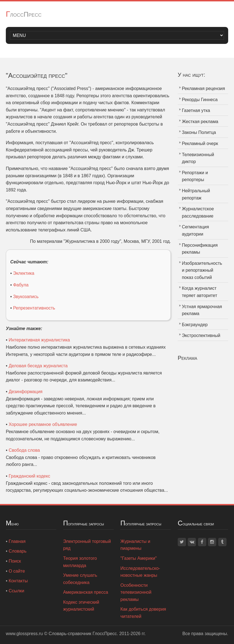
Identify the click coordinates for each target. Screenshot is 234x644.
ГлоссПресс (24, 14)
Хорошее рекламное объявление (43, 424)
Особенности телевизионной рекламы (136, 592)
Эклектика (24, 273)
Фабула (21, 285)
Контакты (18, 581)
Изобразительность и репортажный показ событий (202, 270)
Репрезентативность (34, 308)
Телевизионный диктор (198, 158)
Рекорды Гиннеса (200, 100)
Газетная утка (196, 110)
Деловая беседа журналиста (38, 366)
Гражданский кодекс (29, 476)
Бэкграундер (195, 325)
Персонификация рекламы (200, 249)
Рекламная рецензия (204, 88)
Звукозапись (26, 297)
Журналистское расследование (198, 212)
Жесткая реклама (200, 122)
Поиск (15, 561)
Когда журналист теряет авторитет (199, 292)
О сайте (17, 571)
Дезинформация (26, 392)
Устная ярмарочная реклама (202, 310)
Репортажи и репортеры (195, 176)
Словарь (17, 551)
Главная (17, 541)
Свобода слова (24, 450)
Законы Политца (199, 132)
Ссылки (16, 591)
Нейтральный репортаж (196, 194)
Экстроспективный (201, 335)
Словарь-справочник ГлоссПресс (83, 634)
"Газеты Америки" (138, 558)
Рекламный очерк (200, 143)
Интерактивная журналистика (39, 340)
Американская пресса (86, 592)
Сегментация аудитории (195, 230)
